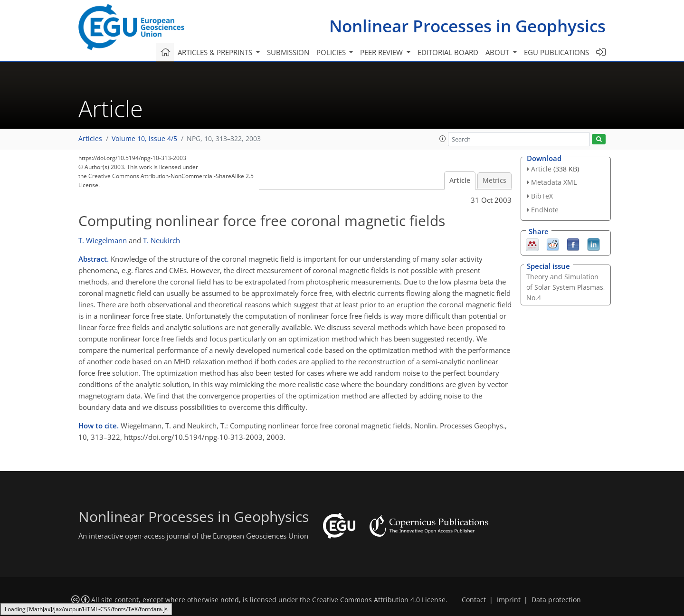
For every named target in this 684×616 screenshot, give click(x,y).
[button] (443, 139)
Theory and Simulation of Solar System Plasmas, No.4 (566, 287)
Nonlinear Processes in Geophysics (467, 26)
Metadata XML (554, 182)
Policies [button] (332, 52)
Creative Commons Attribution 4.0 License (379, 600)
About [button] (498, 52)
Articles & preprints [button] (216, 52)
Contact (474, 600)
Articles (90, 139)
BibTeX (542, 196)
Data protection (556, 600)
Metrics (494, 180)
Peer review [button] (382, 52)
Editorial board (448, 52)
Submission (288, 52)
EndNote (545, 210)
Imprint (509, 600)
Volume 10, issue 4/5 (144, 139)
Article (460, 180)
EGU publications (556, 52)
